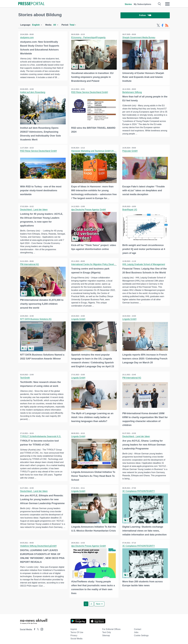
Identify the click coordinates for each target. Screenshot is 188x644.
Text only (107, 631)
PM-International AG (30, 264)
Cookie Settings (141, 635)
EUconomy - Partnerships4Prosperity (89, 38)
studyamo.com (27, 38)
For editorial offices (111, 628)
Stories (128, 4)
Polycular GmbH (130, 151)
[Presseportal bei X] (37, 629)
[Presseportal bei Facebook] (34, 629)
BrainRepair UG (130, 210)
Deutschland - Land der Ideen (34, 210)
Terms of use (77, 631)
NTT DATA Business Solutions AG (36, 319)
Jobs (136, 631)
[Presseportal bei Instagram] (41, 628)
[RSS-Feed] (167, 26)
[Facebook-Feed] (162, 26)
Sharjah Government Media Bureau (139, 38)
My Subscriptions (143, 4)
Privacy (74, 635)
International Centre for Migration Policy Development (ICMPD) (101, 264)
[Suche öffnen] (159, 4)
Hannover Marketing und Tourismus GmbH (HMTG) (95, 151)
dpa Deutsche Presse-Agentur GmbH (89, 210)
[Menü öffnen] (167, 4)
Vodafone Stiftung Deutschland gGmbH (38, 545)
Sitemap (106, 635)
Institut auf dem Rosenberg (33, 92)
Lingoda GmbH (78, 319)
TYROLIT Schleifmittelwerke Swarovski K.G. (41, 436)
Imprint (74, 628)
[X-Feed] (158, 26)
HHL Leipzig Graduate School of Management (144, 264)
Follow (145, 16)
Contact (138, 628)
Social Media (77, 638)
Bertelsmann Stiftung (132, 92)
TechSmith (25, 377)
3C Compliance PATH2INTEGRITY (139, 490)
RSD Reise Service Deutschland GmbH (90, 92)
